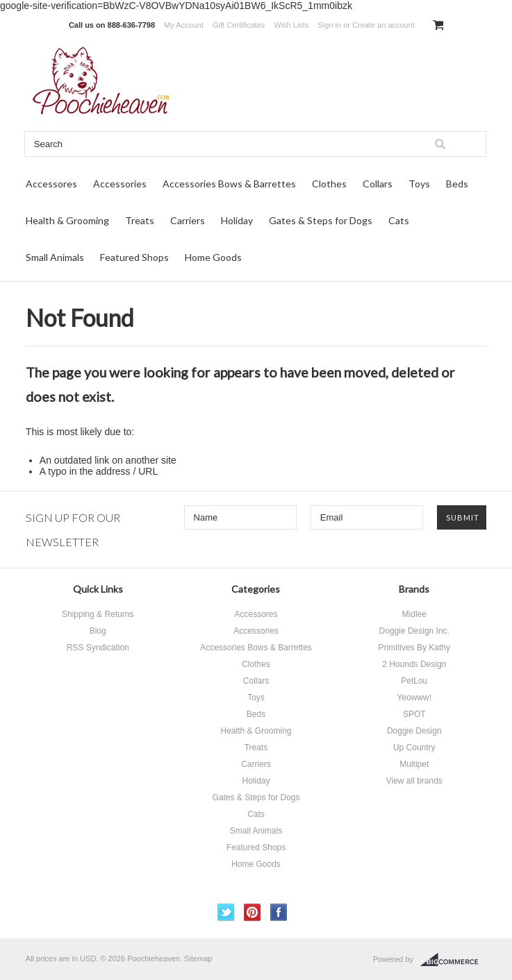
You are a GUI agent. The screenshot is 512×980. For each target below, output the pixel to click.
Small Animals (55, 257)
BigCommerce (453, 960)
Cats (399, 220)
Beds (457, 184)
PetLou (414, 681)
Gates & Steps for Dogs (321, 220)
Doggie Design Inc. (414, 631)
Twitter (226, 912)
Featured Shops (134, 257)
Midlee (414, 614)
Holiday (237, 220)
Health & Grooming (67, 220)
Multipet (414, 764)
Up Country (414, 747)
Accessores (51, 184)
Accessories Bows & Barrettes (229, 184)
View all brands (414, 781)
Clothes (329, 184)
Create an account (383, 25)
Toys (419, 184)
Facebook (279, 912)
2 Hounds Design (414, 664)
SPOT (414, 714)
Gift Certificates (239, 25)
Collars (378, 184)
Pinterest (253, 912)
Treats (140, 220)
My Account (184, 25)
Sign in (329, 25)
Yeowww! (414, 698)
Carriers (188, 220)
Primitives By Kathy (414, 648)
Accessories (120, 184)
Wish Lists (291, 25)
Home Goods (213, 257)
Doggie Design (414, 731)
